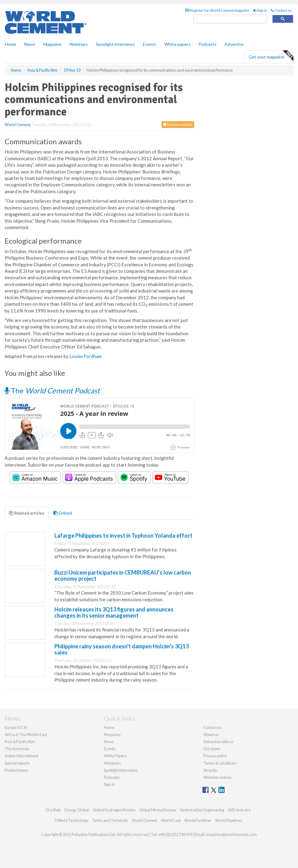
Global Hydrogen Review (114, 810)
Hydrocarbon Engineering (202, 810)
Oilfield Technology (72, 820)
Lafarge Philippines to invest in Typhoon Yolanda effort (123, 536)
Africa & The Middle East (26, 735)
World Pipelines (229, 820)
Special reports (17, 763)
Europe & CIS (16, 727)
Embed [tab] (63, 513)
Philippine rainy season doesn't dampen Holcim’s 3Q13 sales (122, 649)
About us (211, 735)
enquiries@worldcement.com (231, 834)
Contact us (281, 10)
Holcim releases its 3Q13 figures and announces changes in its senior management (114, 612)
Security (210, 770)
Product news (16, 770)
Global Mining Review (158, 810)
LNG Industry (239, 810)
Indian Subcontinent (22, 756)
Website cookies (218, 777)
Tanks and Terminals (110, 820)
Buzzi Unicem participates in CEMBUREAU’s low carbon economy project (123, 575)
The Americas (17, 749)
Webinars (79, 44)
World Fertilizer (198, 820)
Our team (212, 749)
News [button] (30, 44)
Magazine (52, 44)
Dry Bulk (53, 810)
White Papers (115, 756)
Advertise (234, 44)
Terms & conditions (220, 763)
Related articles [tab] (27, 513)
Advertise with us (218, 742)
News (109, 742)
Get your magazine (271, 56)
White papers (177, 44)
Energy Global (77, 810)
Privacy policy (215, 756)
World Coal (171, 820)
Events (150, 44)
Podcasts (208, 44)
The (52, 390)
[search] (230, 19)
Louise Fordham (86, 356)
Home (11, 44)
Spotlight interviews (115, 44)
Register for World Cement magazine (217, 10)
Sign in (260, 10)
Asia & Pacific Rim (20, 742)
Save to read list (178, 124)
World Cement (17, 125)
